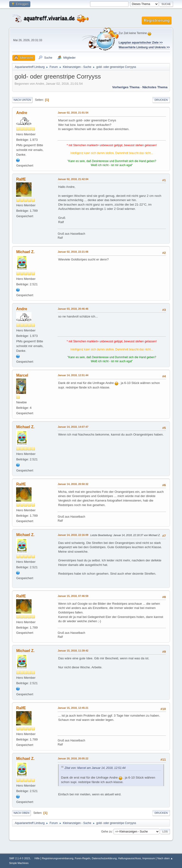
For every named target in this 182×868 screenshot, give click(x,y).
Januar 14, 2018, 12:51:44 (73, 375)
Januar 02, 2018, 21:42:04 (73, 179)
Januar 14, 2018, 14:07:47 (73, 427)
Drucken (161, 100)
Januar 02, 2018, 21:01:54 (73, 113)
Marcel (22, 375)
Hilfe (37, 858)
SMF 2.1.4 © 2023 (19, 858)
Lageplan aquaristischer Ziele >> (141, 43)
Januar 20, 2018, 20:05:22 (73, 758)
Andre (22, 113)
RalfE (21, 179)
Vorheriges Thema (126, 87)
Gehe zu (107, 831)
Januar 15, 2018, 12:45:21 (73, 708)
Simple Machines (19, 863)
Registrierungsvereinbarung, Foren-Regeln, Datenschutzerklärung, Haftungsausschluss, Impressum (98, 858)
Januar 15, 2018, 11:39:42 (73, 651)
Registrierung (157, 20)
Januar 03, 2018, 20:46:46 (73, 309)
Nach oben (21, 813)
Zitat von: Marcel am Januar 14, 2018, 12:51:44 (95, 768)
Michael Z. (25, 252)
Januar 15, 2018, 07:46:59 (73, 596)
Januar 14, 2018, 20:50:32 (73, 484)
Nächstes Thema (155, 87)
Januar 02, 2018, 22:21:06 (73, 252)
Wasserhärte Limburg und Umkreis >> (144, 47)
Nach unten (22, 100)
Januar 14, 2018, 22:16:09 (73, 535)
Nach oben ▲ (165, 858)
